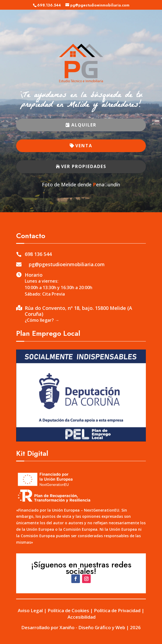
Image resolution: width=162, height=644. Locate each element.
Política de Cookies (68, 610)
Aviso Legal (30, 610)
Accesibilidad (82, 617)
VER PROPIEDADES (84, 166)
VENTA (84, 146)
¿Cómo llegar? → (42, 320)
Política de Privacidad (117, 610)
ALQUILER (84, 125)
